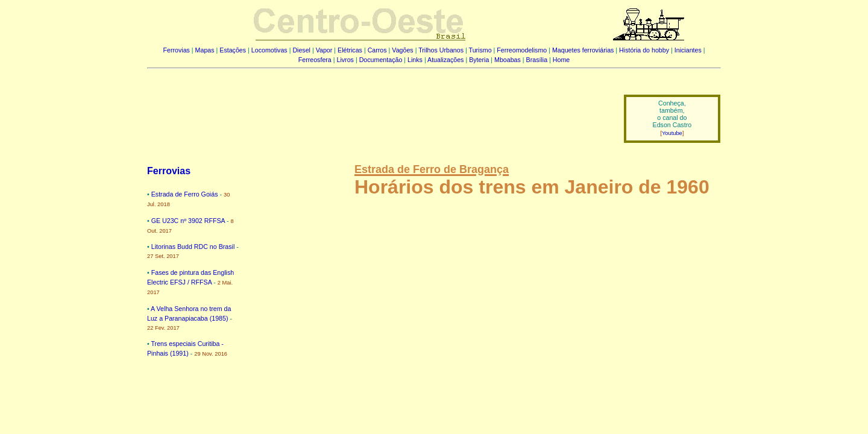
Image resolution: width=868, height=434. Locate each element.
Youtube (672, 133)
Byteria (479, 60)
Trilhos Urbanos (441, 50)
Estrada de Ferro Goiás (185, 194)
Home (561, 60)
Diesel (301, 50)
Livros (345, 60)
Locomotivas (269, 50)
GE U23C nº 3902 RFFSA (188, 221)
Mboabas (508, 60)
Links (415, 60)
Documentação (381, 60)
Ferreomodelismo (522, 50)
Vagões (402, 50)
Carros (377, 50)
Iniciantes (688, 50)
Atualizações (445, 60)
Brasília (537, 60)
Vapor (324, 50)
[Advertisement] (378, 110)
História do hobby (644, 50)
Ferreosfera (315, 60)
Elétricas (350, 50)
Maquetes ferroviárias (583, 50)
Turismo (480, 50)
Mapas (205, 50)
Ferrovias (176, 50)
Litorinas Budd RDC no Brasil (193, 247)
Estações (233, 50)
